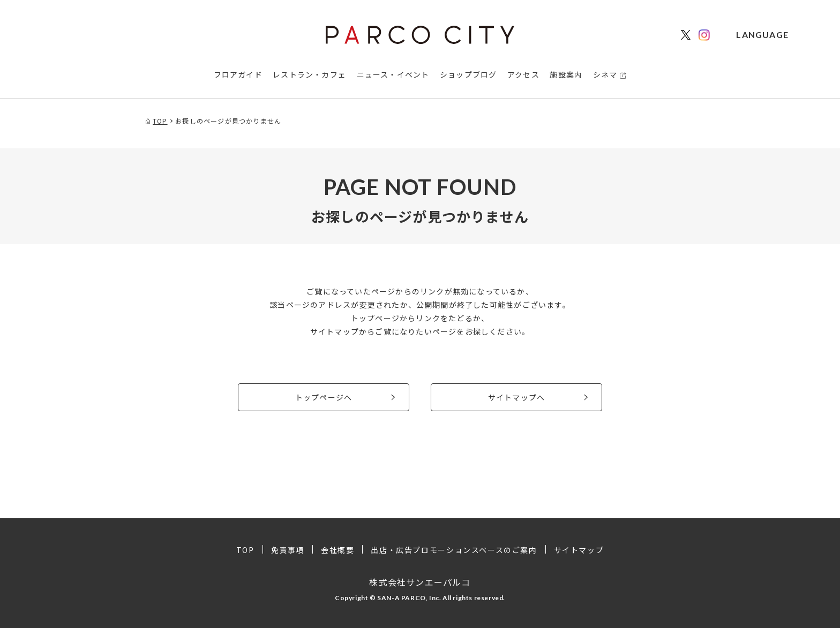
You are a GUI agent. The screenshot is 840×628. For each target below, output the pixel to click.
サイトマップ (579, 550)
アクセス (523, 74)
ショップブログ (468, 74)
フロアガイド (238, 74)
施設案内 (566, 74)
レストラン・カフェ (309, 74)
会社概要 (337, 550)
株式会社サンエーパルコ (420, 582)
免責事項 (288, 550)
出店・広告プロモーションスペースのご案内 (454, 550)
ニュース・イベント (393, 74)
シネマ (605, 74)
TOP (245, 550)
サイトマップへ (516, 397)
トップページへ (324, 397)
